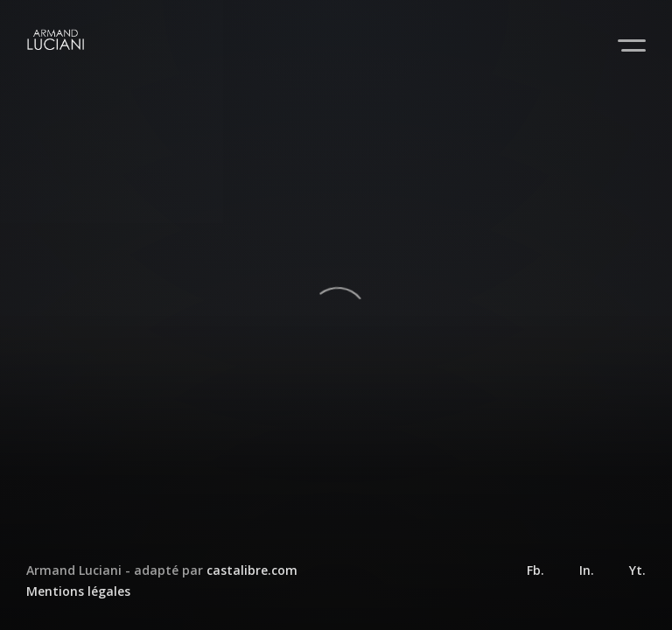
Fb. (535, 570)
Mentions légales (78, 591)
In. (587, 570)
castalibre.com (252, 570)
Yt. (637, 570)
